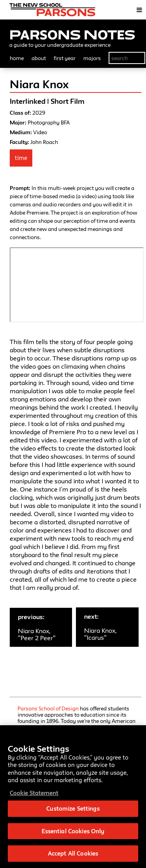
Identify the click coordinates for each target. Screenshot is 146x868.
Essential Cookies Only (73, 831)
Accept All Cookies (73, 853)
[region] (73, 797)
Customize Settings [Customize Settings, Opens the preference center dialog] (73, 809)
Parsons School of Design (48, 708)
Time (21, 158)
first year (65, 58)
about (39, 58)
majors (92, 58)
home (17, 58)
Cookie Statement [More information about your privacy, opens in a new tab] (34, 793)
